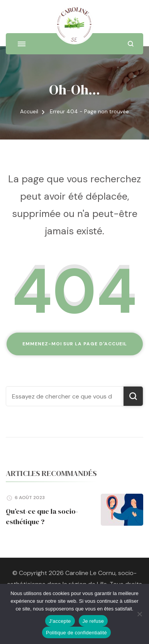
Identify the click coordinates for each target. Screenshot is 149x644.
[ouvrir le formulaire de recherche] (131, 44)
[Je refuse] (139, 614)
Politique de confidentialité (76, 633)
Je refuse (93, 621)
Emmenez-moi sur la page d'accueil (75, 344)
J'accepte (60, 621)
